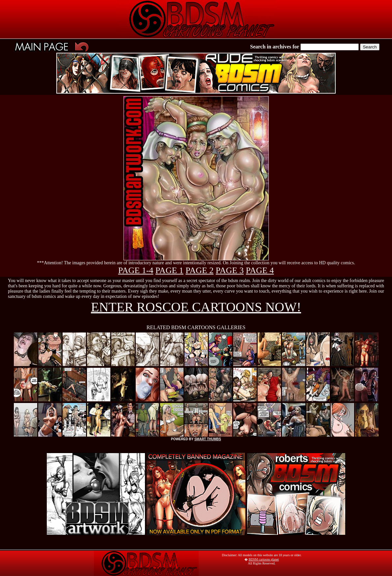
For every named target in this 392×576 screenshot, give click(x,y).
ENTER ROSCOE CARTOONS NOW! (196, 307)
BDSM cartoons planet (264, 559)
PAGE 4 (260, 270)
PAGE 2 (199, 270)
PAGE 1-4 (136, 270)
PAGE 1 (169, 270)
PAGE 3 (230, 270)
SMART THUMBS (208, 439)
